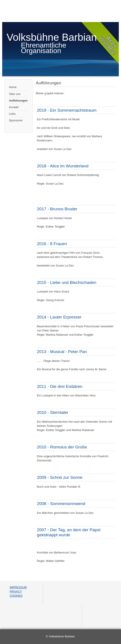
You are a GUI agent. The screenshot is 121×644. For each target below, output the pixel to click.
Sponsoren (16, 120)
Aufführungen (18, 101)
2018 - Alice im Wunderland (63, 166)
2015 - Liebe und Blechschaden (67, 282)
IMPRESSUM (18, 587)
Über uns (15, 94)
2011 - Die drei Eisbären (60, 386)
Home (13, 87)
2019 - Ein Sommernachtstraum (67, 110)
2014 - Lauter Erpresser (59, 317)
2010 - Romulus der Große (62, 447)
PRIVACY (16, 591)
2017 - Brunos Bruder (57, 209)
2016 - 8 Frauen (52, 244)
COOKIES (16, 596)
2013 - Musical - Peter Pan (62, 352)
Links (12, 114)
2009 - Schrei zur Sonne (60, 477)
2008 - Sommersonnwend (61, 504)
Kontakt (14, 107)
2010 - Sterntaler (53, 412)
